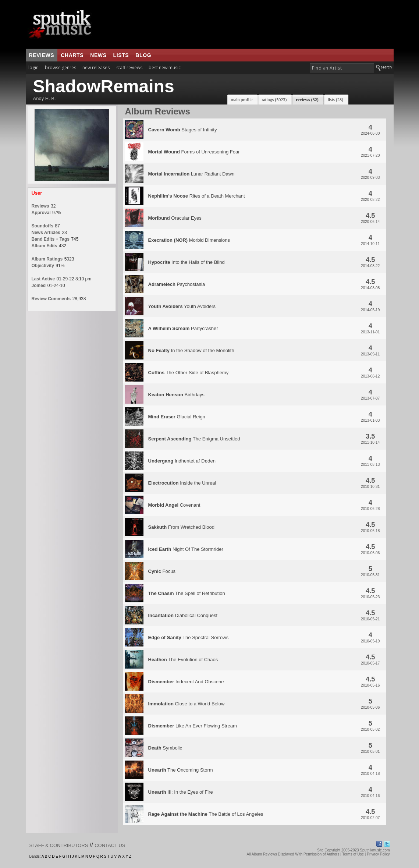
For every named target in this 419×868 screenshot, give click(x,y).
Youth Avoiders (182, 306)
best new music (165, 68)
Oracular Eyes (175, 218)
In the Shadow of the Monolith (191, 350)
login (33, 68)
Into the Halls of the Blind (187, 262)
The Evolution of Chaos (183, 660)
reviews (42, 55)
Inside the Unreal (182, 483)
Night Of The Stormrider (186, 549)
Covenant (174, 505)
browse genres (61, 68)
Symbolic (165, 748)
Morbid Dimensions (189, 240)
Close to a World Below (187, 704)
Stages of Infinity (183, 130)
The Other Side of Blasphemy (189, 373)
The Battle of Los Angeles (206, 814)
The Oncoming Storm (181, 770)
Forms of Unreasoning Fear (194, 152)
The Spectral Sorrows (189, 637)
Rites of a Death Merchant (197, 196)
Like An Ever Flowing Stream (193, 726)
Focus (162, 571)
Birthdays (176, 395)
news (98, 55)
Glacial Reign (177, 417)
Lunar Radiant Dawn (191, 174)
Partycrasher (183, 328)
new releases (96, 68)
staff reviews (129, 68)
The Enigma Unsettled (194, 439)
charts (72, 55)
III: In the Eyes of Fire (181, 792)
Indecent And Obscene (186, 682)
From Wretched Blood (181, 527)
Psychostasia (177, 284)
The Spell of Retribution (187, 593)
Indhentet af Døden (182, 461)
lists (121, 55)
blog (143, 55)
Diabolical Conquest (183, 615)
